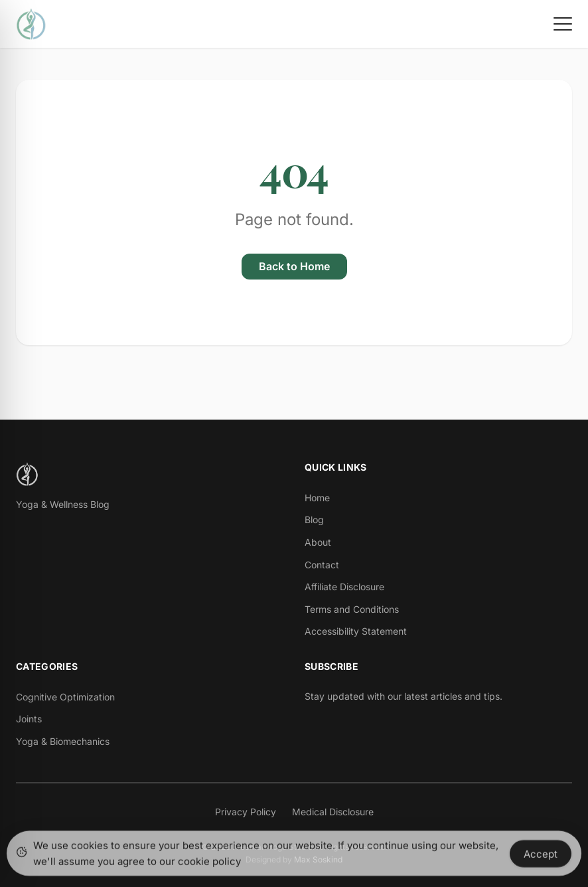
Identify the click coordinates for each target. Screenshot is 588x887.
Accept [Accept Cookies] (541, 855)
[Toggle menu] (563, 24)
